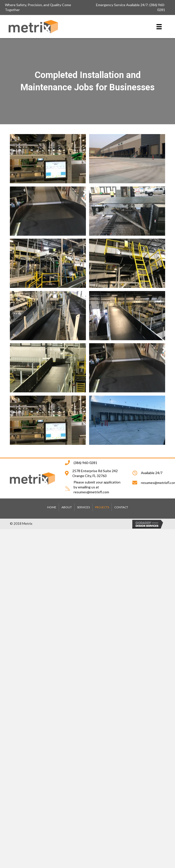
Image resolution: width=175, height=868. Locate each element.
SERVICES (83, 507)
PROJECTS (102, 507)
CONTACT (121, 507)
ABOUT (67, 507)
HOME (52, 507)
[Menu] (159, 26)
